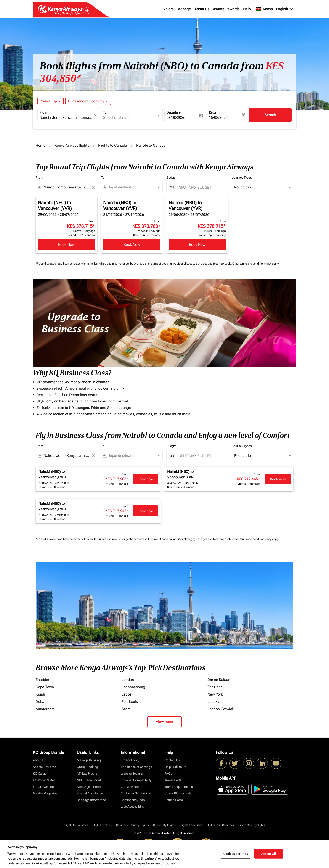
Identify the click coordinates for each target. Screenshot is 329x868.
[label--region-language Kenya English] (275, 9)
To (105, 112)
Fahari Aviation (43, 787)
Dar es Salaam (219, 680)
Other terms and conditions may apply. (256, 264)
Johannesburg (133, 687)
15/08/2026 (218, 118)
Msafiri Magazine (45, 793)
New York (215, 694)
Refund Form (174, 800)
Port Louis (130, 702)
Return (214, 112)
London (128, 680)
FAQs (168, 773)
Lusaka (213, 702)
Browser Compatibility (136, 780)
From (43, 112)
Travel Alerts (173, 780)
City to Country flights (252, 825)
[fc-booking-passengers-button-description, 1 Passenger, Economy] (86, 101)
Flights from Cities (191, 825)
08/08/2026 (176, 118)
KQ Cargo (40, 773)
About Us (202, 9)
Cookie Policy (130, 787)
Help (247, 9)
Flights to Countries (76, 825)
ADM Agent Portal (89, 787)
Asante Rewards (226, 9)
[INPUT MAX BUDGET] (200, 187)
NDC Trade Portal (89, 780)
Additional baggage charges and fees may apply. (203, 264)
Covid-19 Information (179, 793)
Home (41, 145)
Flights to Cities (102, 825)
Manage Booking (89, 760)
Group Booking (87, 767)
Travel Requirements (179, 787)
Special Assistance (90, 793)
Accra (126, 709)
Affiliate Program (89, 773)
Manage (184, 9)
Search (270, 115)
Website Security (132, 773)
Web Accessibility (133, 807)
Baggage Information (92, 800)
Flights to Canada (113, 145)
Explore (168, 9)
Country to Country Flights (132, 825)
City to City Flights (164, 825)
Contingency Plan (133, 800)
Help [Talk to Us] (176, 767)
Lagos (127, 694)
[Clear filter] (93, 187)
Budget (171, 177)
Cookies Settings (236, 854)
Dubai (40, 702)
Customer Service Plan (136, 793)
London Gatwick (221, 709)
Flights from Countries (220, 825)
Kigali (40, 694)
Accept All (269, 854)
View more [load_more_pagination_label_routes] (164, 722)
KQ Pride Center (44, 780)
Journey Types (242, 177)
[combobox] (66, 118)
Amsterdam (45, 709)
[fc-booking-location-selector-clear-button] (96, 115)
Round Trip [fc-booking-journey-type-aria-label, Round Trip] (48, 101)
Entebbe (42, 680)
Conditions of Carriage (136, 767)
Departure (174, 112)
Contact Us (172, 760)
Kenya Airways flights (72, 145)
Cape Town (45, 687)
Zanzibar (215, 687)
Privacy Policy (130, 760)
